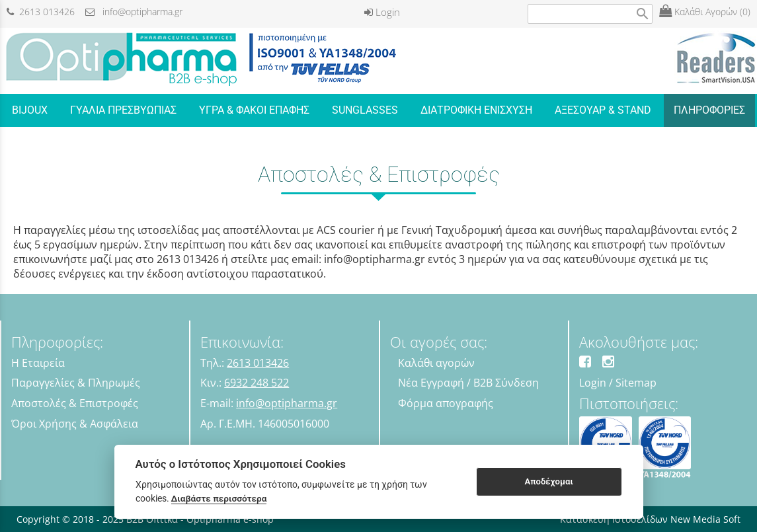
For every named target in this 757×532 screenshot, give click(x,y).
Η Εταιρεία (38, 363)
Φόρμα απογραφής (446, 403)
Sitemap (636, 383)
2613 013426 (41, 12)
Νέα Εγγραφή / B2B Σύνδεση (468, 383)
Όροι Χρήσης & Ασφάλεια (75, 424)
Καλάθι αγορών (436, 363)
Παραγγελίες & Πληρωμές (76, 383)
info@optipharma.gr (134, 12)
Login (382, 12)
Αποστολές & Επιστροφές (75, 403)
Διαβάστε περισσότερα (219, 498)
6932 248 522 (257, 383)
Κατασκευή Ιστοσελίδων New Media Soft (650, 519)
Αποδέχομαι (548, 481)
